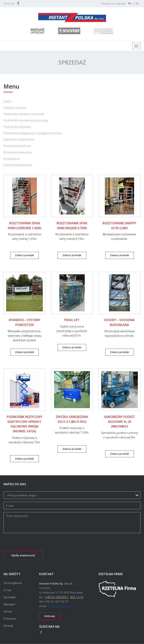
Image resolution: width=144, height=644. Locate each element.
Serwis (8, 611)
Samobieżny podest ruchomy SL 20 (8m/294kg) (119, 422)
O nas (7, 590)
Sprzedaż (10, 597)
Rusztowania (12, 159)
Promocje (10, 618)
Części (7, 101)
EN (137, 3)
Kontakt (8, 626)
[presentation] (32, 543)
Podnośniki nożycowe (17, 127)
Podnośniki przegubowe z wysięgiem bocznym (33, 133)
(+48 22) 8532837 (56, 597)
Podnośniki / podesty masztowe (24, 114)
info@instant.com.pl (60, 606)
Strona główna (13, 583)
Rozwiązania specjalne (18, 152)
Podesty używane (15, 108)
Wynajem (9, 604)
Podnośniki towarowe (17, 146)
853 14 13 (77, 597)
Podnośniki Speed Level (19, 139)
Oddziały (49, 616)
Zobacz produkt (24, 255)
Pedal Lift (72, 320)
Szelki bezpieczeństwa (18, 165)
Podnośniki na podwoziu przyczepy (26, 120)
